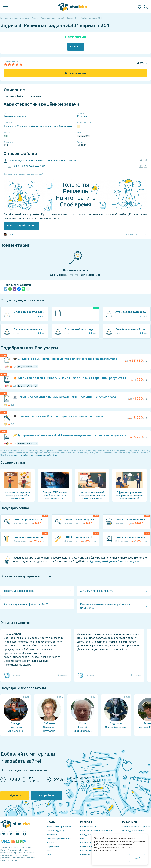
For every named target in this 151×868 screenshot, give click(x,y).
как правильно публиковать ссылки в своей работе (33, 455)
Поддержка (86, 850)
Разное (51, 842)
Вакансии (85, 854)
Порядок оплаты (89, 834)
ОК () (137, 858)
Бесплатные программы (59, 827)
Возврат (84, 838)
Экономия (52, 834)
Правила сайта (88, 827)
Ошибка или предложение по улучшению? (23, 174)
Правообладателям (90, 846)
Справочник (53, 846)
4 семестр (52, 126)
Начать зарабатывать (21, 226)
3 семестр (38, 126)
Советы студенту (56, 830)
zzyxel (8, 234)
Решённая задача (15, 116)
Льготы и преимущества (59, 838)
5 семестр (65, 126)
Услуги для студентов (133, 830)
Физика (82, 116)
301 (6, 136)
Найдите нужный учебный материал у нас (113, 561)
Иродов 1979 (84, 136)
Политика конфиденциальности (97, 830)
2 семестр (24, 126)
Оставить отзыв (76, 73)
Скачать (76, 47)
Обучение (15, 796)
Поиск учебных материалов (136, 827)
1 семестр (10, 126)
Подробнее (47, 796)
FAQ (49, 850)
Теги (49, 854)
